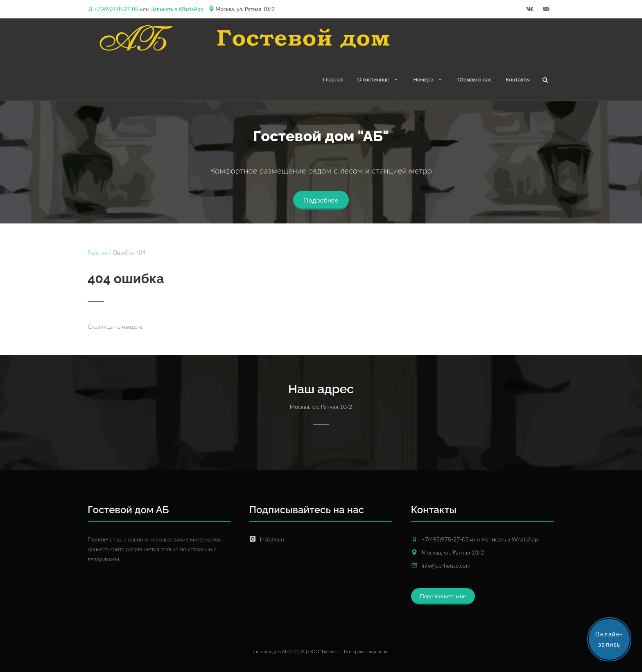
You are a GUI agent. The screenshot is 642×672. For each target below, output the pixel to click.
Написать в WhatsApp (177, 9)
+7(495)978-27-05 (116, 9)
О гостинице (379, 79)
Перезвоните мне (443, 596)
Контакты (518, 80)
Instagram (272, 539)
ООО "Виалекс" (324, 651)
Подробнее (321, 200)
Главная (333, 80)
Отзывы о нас (475, 80)
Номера (428, 79)
